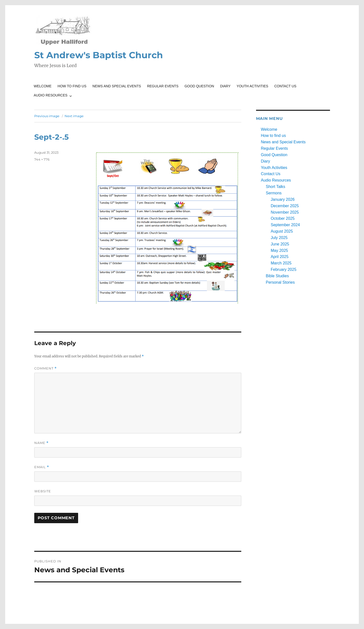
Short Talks (276, 187)
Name (41, 443)
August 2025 (282, 231)
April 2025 (280, 257)
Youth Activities (252, 86)
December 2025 (285, 206)
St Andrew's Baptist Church (99, 55)
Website (43, 491)
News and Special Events (117, 86)
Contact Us (285, 86)
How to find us (72, 86)
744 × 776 (42, 159)
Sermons (274, 193)
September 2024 (285, 225)
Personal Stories (280, 282)
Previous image (47, 116)
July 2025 (279, 238)
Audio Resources (51, 95)
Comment (45, 368)
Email (42, 467)
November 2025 (285, 212)
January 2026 (283, 199)
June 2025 (280, 244)
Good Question (199, 86)
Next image (74, 116)
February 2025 (284, 269)
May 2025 (279, 250)
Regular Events (163, 86)
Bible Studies (277, 276)
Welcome (43, 86)
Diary (225, 86)
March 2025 (281, 263)
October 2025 (283, 218)
